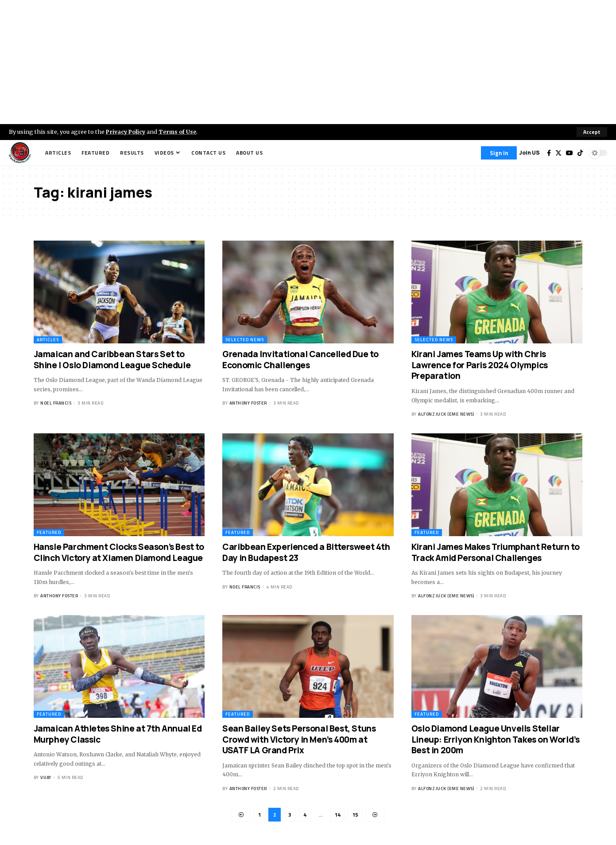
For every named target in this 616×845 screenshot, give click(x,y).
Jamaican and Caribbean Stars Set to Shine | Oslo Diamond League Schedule (112, 360)
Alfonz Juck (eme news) (446, 414)
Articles (48, 340)
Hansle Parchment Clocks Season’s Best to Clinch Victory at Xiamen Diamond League (119, 552)
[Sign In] (499, 153)
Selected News (245, 340)
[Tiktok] (580, 153)
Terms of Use (180, 132)
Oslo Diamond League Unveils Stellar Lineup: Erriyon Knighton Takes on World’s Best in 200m (496, 739)
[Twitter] (558, 153)
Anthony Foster (248, 403)
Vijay (46, 777)
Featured (49, 532)
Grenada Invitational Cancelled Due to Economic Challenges (300, 360)
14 (338, 815)
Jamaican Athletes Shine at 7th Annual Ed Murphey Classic (118, 734)
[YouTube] (570, 153)
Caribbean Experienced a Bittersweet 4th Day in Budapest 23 (306, 552)
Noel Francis (56, 403)
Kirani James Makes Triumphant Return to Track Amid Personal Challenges (495, 552)
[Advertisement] (308, 62)
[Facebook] (549, 153)
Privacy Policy (127, 132)
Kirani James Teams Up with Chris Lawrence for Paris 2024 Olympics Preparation (480, 365)
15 (356, 815)
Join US (529, 153)
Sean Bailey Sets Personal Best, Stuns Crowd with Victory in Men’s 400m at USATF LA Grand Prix (299, 739)
